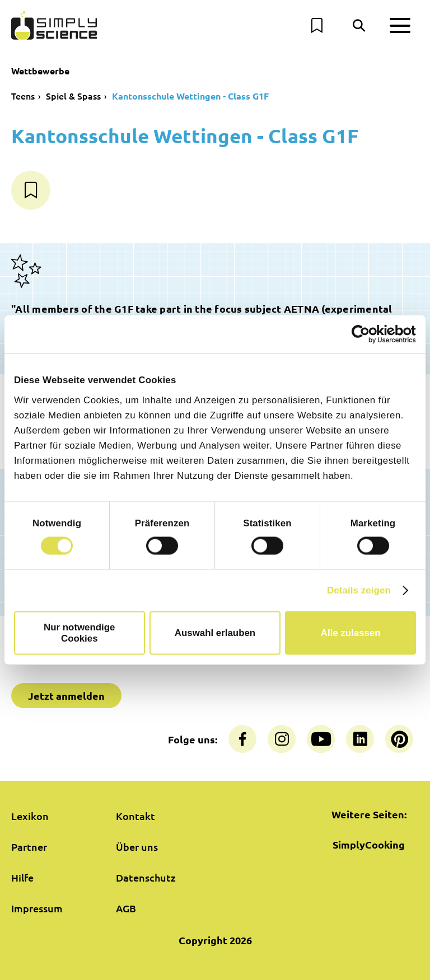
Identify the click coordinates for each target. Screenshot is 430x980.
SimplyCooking (369, 844)
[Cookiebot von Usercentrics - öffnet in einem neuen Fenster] (367, 334)
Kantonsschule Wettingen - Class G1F (190, 96)
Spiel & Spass (73, 96)
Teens (23, 96)
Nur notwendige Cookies (79, 633)
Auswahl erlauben (215, 633)
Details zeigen (359, 590)
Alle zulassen (351, 633)
